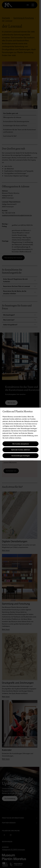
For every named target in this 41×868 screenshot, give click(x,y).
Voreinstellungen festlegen (21, 456)
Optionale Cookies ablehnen (21, 450)
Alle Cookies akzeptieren (21, 444)
